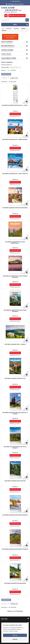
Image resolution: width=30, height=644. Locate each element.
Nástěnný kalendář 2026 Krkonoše (15, 583)
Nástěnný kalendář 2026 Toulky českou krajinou (15, 277)
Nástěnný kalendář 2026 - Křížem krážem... (15, 139)
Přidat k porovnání (16, 116)
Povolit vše (15, 635)
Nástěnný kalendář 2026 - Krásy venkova (15, 174)
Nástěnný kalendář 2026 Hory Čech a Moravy (15, 447)
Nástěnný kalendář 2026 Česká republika (15, 208)
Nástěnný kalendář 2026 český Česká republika (15, 311)
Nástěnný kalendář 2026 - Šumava (15, 344)
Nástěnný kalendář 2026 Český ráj (15, 481)
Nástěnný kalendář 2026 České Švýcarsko (15, 549)
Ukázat (3, 70)
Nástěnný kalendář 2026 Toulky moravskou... (15, 243)
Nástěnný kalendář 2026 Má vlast (15, 378)
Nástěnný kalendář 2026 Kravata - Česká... (15, 105)
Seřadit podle (5, 67)
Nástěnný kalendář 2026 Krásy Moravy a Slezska (15, 413)
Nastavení (15, 639)
